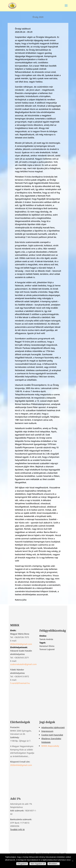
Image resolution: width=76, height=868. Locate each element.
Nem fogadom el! (38, 864)
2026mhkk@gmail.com (21, 644)
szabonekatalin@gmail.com (23, 664)
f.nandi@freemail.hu (20, 683)
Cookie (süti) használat (52, 735)
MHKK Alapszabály (50, 746)
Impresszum (47, 731)
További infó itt (17, 829)
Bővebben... (54, 864)
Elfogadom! (22, 864)
